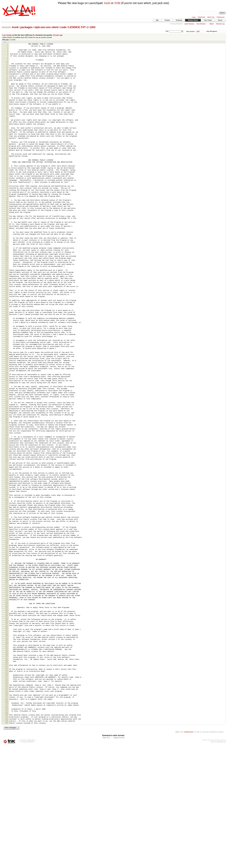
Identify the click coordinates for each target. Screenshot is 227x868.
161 (7, 422)
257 (7, 652)
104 (7, 287)
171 (7, 446)
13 (7, 72)
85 (7, 243)
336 (7, 835)
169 (7, 441)
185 (7, 480)
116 (7, 316)
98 (7, 272)
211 (7, 542)
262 (7, 663)
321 (7, 801)
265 (7, 670)
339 (7, 843)
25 (7, 101)
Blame (212, 24)
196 (7, 506)
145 (7, 384)
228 (7, 583)
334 (7, 831)
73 (7, 214)
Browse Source (193, 20)
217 (7, 556)
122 (7, 330)
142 (7, 377)
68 (7, 202)
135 (7, 361)
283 (7, 713)
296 (7, 743)
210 (7, 539)
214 (7, 549)
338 (7, 840)
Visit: (167, 31)
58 (7, 178)
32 (7, 117)
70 (7, 207)
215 (7, 551)
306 (7, 766)
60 (7, 183)
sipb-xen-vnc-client (46, 27)
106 (7, 291)
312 (7, 780)
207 (7, 533)
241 (7, 613)
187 (7, 485)
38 (7, 132)
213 (7, 547)
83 (7, 238)
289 (7, 726)
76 (7, 221)
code (63, 27)
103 (7, 284)
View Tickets (208, 20)
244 (7, 620)
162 (7, 425)
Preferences (221, 17)
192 (7, 496)
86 (7, 245)
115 (7, 313)
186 (7, 482)
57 (7, 176)
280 (7, 706)
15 (7, 77)
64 (7, 192)
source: (7, 27)
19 (7, 86)
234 (7, 597)
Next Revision (201, 24)
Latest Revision (189, 24)
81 (7, 233)
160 (7, 420)
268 (7, 678)
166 (7, 434)
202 (7, 520)
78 (7, 226)
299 (7, 750)
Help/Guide (201, 17)
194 (7, 501)
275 (7, 694)
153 (7, 403)
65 (7, 195)
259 (7, 656)
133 (7, 356)
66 (33, 35)
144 (7, 382)
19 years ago (58, 35)
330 (7, 822)
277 (7, 699)
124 (7, 335)
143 (7, 379)
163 (7, 427)
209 (7, 538)
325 (7, 810)
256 (7, 649)
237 (7, 604)
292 (7, 734)
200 (7, 515)
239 (7, 609)
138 (7, 367)
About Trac (211, 17)
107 (7, 294)
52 (7, 164)
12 (7, 69)
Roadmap (179, 20)
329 (7, 820)
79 (7, 228)
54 (7, 169)
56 (7, 174)
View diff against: (216, 31)
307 (7, 768)
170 (7, 444)
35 (7, 124)
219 (7, 561)
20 (7, 89)
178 (7, 463)
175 (7, 456)
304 (7, 762)
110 (7, 301)
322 (7, 803)
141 (7, 375)
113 (7, 309)
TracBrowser (188, 854)
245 (7, 623)
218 (7, 559)
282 (7, 710)
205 (7, 528)
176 (7, 458)
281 (7, 709)
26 (7, 103)
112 (7, 306)
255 (7, 647)
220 (7, 564)
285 (7, 717)
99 (7, 275)
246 (7, 625)
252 (7, 639)
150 (7, 396)
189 (7, 489)
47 (7, 153)
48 (7, 155)
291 (7, 731)
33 (7, 119)
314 (7, 785)
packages (26, 27)
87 (7, 247)
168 (7, 439)
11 (7, 67)
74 (7, 216)
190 (7, 491)
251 (7, 637)
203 (7, 523)
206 (7, 530)
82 (7, 235)
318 (7, 794)
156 (7, 410)
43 (7, 143)
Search (220, 20)
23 (7, 96)
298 (7, 747)
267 (7, 675)
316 (7, 789)
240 (7, 611)
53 (7, 167)
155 (7, 407)
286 (7, 720)
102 (7, 282)
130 (7, 349)
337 (7, 838)
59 (7, 180)
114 (7, 311)
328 (7, 817)
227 (7, 580)
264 (7, 668)
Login (194, 17)
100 (7, 277)
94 (7, 264)
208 (7, 535)
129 (7, 346)
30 (7, 112)
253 (7, 642)
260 (7, 658)
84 (7, 240)
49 (7, 157)
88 (7, 249)
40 (7, 136)
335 (7, 833)
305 (7, 764)
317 (7, 791)
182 (7, 472)
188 (7, 487)
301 (7, 754)
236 (7, 602)
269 (7, 680)
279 (7, 704)
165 (7, 432)
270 (7, 682)
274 (7, 692)
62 (7, 187)
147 (7, 389)
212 (7, 544)
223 (7, 571)
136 (7, 363)
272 (7, 687)
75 (7, 219)
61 (7, 185)
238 (7, 606)
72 (7, 211)
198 (7, 510)
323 (7, 806)
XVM (117, 3)
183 (7, 475)
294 (7, 738)
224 (7, 573)
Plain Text (106, 860)
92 (7, 259)
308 (7, 771)
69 (7, 204)
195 (7, 504)
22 (7, 93)
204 (7, 525)
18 (7, 84)
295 (7, 741)
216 (7, 554)
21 (7, 91)
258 (7, 654)
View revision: (191, 31)
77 (7, 224)
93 (7, 261)
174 (7, 453)
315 (7, 787)
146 (7, 386)
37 (7, 129)
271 (7, 684)
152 (7, 401)
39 (7, 133)
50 (7, 159)
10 (7, 65)
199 (7, 513)
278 (7, 702)
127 (7, 342)
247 (7, 628)
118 (7, 320)
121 (7, 328)
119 (7, 323)
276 (7, 697)
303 (7, 759)
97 (7, 270)
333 (7, 828)
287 (7, 722)
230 (7, 587)
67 (7, 199)
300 (7, 752)
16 (7, 79)
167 (7, 436)
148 (7, 391)
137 (7, 365)
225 (7, 576)
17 (7, 82)
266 (7, 673)
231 (7, 589)
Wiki (157, 20)
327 (7, 815)
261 (7, 660)
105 (7, 289)
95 (7, 266)
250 (7, 634)
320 (7, 799)
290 (7, 729)
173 (7, 451)
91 (7, 256)
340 (7, 845)
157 (7, 412)
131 (7, 351)
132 (7, 354)
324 (7, 808)
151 (7, 398)
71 (7, 209)
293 (7, 736)
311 (7, 778)
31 (7, 115)
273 (7, 689)
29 (7, 110)
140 (7, 372)
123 (7, 333)
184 (7, 477)
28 (7, 107)
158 (7, 415)
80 (7, 230)
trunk (15, 27)
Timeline (167, 20)
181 (7, 470)
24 (7, 98)
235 (7, 599)
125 (7, 337)
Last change (7, 35)
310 (7, 776)
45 (7, 148)
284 (7, 715)
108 (7, 296)
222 (7, 568)
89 (7, 252)
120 (7, 325)
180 (7, 467)
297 (7, 745)
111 (7, 304)
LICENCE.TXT (77, 27)
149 (7, 393)
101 (7, 280)
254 (7, 644)
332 (7, 827)
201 (7, 518)
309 (7, 773)
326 (7, 812)
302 (7, 757)
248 (7, 630)
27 (7, 106)
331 (7, 824)
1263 (92, 27)
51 (7, 162)
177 (7, 461)
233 (7, 594)
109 (7, 299)
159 (7, 417)
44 (7, 145)
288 (7, 724)
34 (7, 122)
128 (7, 344)
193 (7, 499)
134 (7, 358)
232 (7, 592)
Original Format (119, 860)
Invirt (107, 3)
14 (7, 74)
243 (7, 618)
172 (7, 448)
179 (7, 465)
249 (7, 633)
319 (7, 796)
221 (7, 566)
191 (7, 494)
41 (7, 138)
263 (7, 665)
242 (7, 615)
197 (7, 508)
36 (7, 127)
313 (7, 782)
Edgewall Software (28, 864)
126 (7, 340)
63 (7, 190)
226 (7, 578)
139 (7, 370)
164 (7, 430)
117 (7, 318)
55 (7, 172)
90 (7, 254)
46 (7, 150)
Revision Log (220, 24)
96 (7, 268)
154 (7, 406)
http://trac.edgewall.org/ (218, 864)
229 (7, 585)
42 (7, 141)
